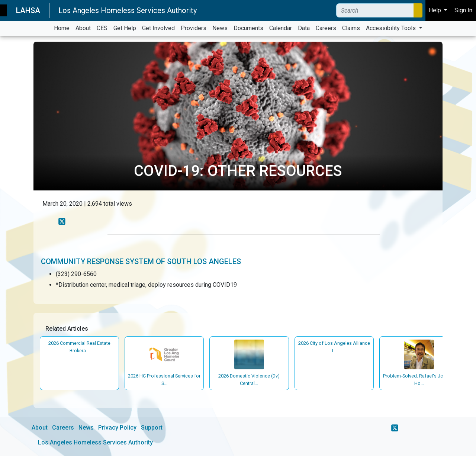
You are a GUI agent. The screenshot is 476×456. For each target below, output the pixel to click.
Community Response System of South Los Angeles (141, 261)
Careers (63, 428)
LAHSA (28, 10)
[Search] (375, 10)
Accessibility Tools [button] (392, 28)
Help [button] (436, 10)
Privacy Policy (117, 428)
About (40, 428)
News (86, 428)
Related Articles (67, 329)
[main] (238, 246)
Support (152, 428)
